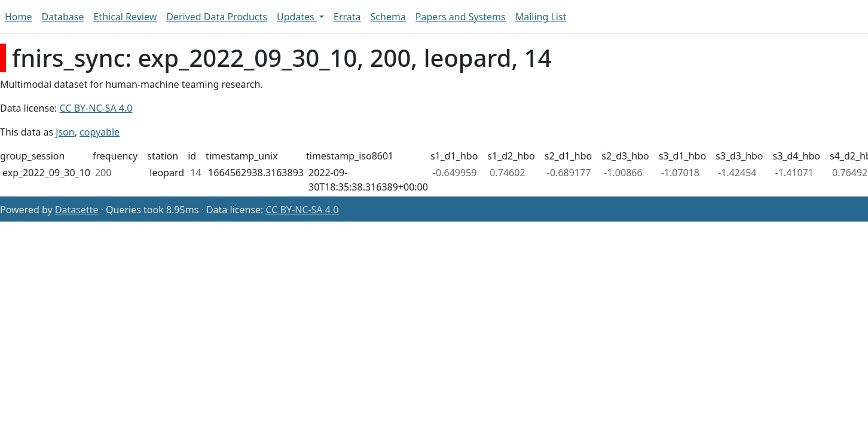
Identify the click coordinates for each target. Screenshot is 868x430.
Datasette (77, 210)
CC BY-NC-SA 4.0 (96, 108)
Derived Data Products (217, 17)
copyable (100, 132)
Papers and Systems (461, 17)
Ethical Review (125, 17)
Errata (347, 17)
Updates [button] (297, 17)
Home (19, 17)
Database (63, 17)
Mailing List (541, 17)
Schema (388, 17)
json (65, 132)
